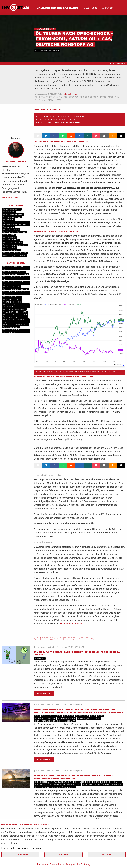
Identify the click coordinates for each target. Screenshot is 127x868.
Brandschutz (11, 230)
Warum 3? (90, 8)
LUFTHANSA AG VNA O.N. (15, 289)
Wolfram (9, 235)
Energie (8, 220)
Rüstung (9, 232)
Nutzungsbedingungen (71, 624)
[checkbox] (2, 848)
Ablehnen (107, 855)
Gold (7, 255)
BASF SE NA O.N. (12, 287)
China (21, 232)
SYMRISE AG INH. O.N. (14, 272)
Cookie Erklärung (82, 864)
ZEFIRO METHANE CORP (15, 315)
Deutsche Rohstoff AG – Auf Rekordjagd (62, 116)
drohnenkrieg (12, 209)
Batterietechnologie (15, 245)
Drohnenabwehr (13, 214)
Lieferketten (11, 240)
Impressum (43, 864)
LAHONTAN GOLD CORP (15, 312)
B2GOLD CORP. (11, 327)
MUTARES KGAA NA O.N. (15, 317)
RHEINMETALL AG (12, 297)
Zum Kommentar (44, 693)
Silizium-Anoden (13, 243)
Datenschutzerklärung (61, 864)
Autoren (108, 8)
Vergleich (9, 237)
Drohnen (9, 212)
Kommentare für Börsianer (58, 8)
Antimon (9, 227)
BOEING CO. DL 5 (12, 299)
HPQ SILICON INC (12, 302)
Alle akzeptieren (20, 855)
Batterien (9, 248)
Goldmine (20, 255)
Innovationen (11, 250)
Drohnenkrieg (12, 217)
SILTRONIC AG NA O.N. (14, 309)
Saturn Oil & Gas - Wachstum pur (57, 119)
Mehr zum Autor (10, 197)
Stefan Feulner (70, 94)
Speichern (64, 855)
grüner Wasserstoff (15, 253)
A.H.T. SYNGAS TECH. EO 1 (16, 274)
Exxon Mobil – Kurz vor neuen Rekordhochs (63, 123)
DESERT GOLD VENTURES (15, 325)
